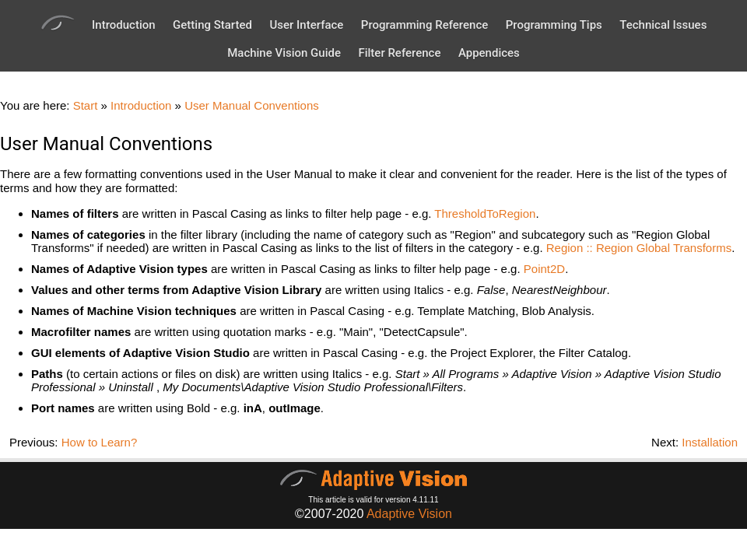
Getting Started (212, 25)
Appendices (489, 53)
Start (86, 105)
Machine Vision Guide (284, 53)
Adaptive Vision (409, 514)
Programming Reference (424, 25)
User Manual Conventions (252, 105)
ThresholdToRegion (485, 213)
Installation (710, 442)
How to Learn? (100, 442)
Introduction (124, 25)
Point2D (544, 269)
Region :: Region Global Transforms (639, 248)
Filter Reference (399, 53)
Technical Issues (663, 25)
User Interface (306, 25)
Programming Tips (554, 25)
